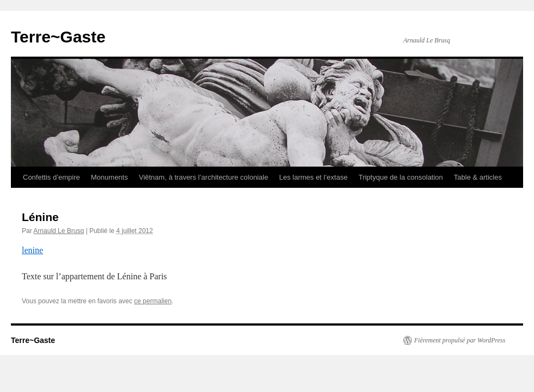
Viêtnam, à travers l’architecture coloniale (204, 177)
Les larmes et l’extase (313, 177)
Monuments (110, 177)
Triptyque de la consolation (401, 177)
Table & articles (478, 177)
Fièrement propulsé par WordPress (460, 340)
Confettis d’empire (51, 177)
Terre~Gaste (58, 37)
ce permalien (153, 301)
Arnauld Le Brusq (59, 231)
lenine (32, 250)
